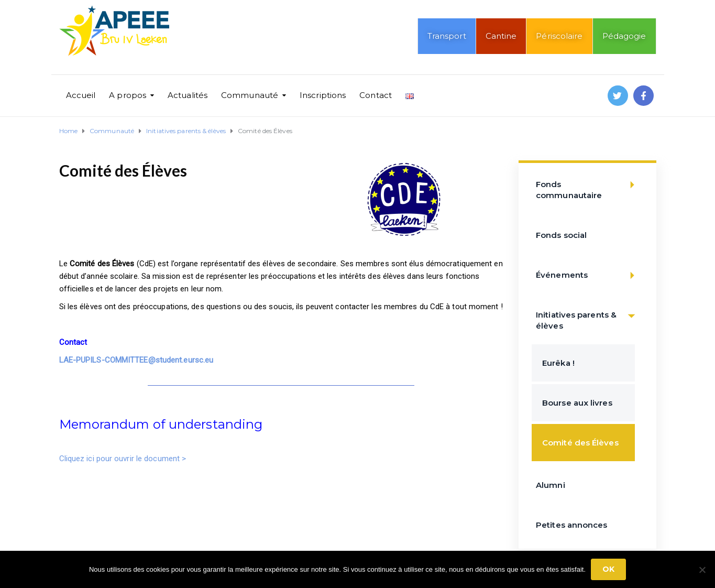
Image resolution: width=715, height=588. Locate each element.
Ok (608, 569)
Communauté (250, 95)
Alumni (551, 485)
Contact (376, 95)
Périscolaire (559, 36)
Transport (447, 36)
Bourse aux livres (577, 403)
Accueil (81, 95)
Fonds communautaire (589, 185)
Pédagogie (624, 36)
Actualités (188, 95)
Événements (589, 275)
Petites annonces (572, 525)
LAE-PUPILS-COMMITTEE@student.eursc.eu (136, 360)
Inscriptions (323, 95)
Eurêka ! (558, 363)
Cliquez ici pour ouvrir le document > (124, 459)
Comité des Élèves (580, 443)
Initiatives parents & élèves (589, 315)
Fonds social (561, 235)
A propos (128, 95)
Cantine (501, 36)
